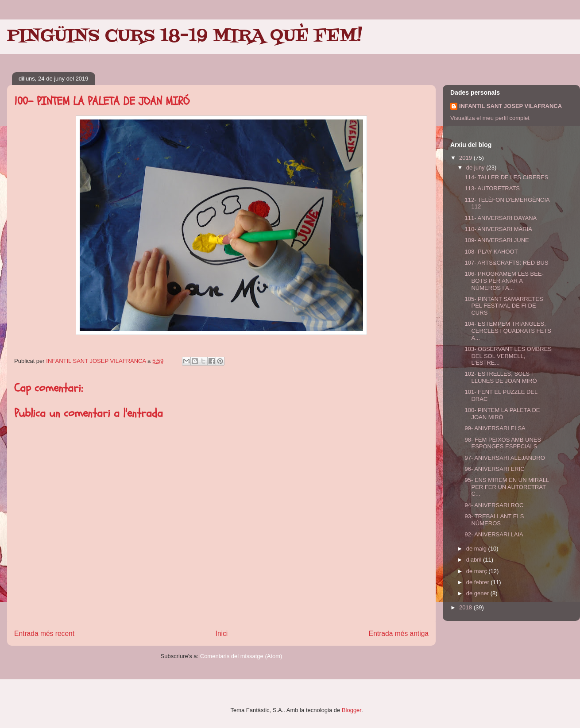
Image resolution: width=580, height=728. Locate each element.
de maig (477, 549)
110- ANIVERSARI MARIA (498, 229)
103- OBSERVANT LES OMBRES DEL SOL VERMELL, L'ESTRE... (508, 356)
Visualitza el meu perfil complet (490, 118)
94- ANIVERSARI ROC (494, 505)
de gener (478, 593)
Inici (222, 634)
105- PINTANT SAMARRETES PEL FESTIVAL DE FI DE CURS (504, 306)
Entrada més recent (44, 634)
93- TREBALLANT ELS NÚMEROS (494, 520)
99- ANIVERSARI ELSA (495, 428)
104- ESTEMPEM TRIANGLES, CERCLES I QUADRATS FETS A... (508, 331)
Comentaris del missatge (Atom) (241, 656)
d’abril (475, 560)
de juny (476, 168)
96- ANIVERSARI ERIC (494, 469)
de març (478, 571)
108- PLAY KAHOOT (491, 252)
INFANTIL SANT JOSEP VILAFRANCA (510, 106)
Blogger (352, 710)
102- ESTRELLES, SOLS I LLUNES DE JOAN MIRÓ (501, 377)
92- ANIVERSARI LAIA (494, 534)
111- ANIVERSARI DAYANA (501, 218)
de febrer (479, 582)
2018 (466, 607)
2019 (466, 158)
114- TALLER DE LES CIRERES (506, 177)
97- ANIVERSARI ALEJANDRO (505, 458)
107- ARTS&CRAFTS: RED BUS (506, 263)
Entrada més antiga (399, 634)
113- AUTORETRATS (492, 188)
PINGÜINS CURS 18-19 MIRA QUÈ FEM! (185, 36)
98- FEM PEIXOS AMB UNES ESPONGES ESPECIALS (503, 443)
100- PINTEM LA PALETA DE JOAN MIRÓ (502, 414)
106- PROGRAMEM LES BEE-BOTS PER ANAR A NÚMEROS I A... (504, 281)
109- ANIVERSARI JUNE (497, 240)
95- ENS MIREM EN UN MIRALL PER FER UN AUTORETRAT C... (507, 487)
